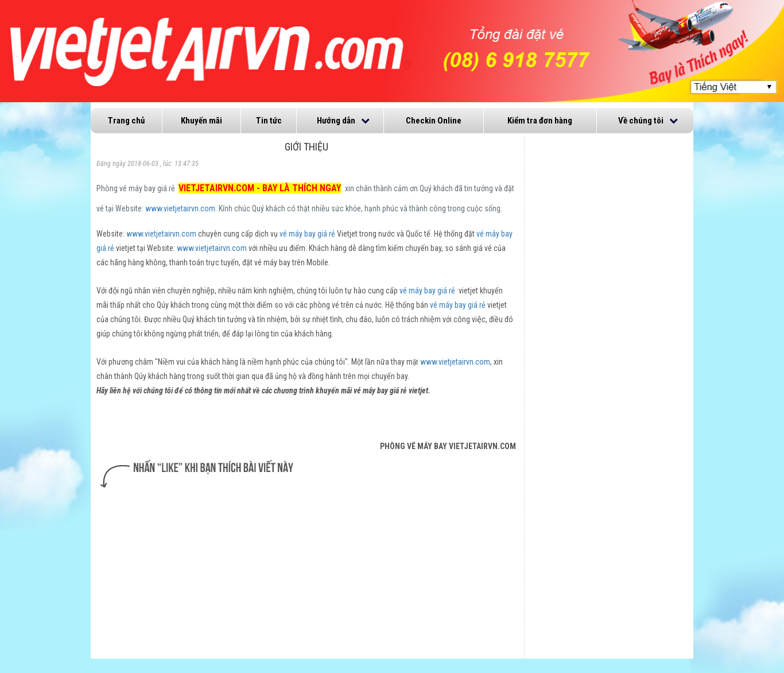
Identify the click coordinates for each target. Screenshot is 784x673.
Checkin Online (434, 121)
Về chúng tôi (641, 121)
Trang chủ (126, 121)
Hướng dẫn (336, 121)
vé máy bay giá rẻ (307, 234)
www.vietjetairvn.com (180, 208)
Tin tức (269, 121)
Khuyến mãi (201, 121)
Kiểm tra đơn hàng (540, 121)
